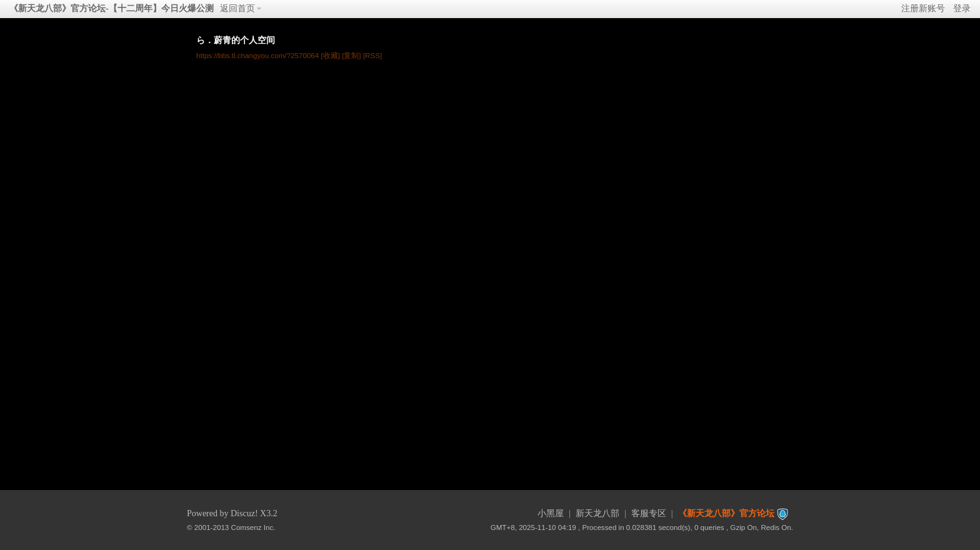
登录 (962, 8)
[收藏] (330, 55)
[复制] (351, 55)
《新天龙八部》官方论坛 (726, 513)
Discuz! (244, 513)
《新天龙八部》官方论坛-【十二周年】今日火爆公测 (112, 8)
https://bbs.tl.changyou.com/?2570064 (257, 55)
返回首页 (237, 8)
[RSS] (372, 55)
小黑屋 (551, 513)
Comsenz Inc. (253, 527)
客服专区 (649, 513)
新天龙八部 (597, 513)
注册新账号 (923, 8)
